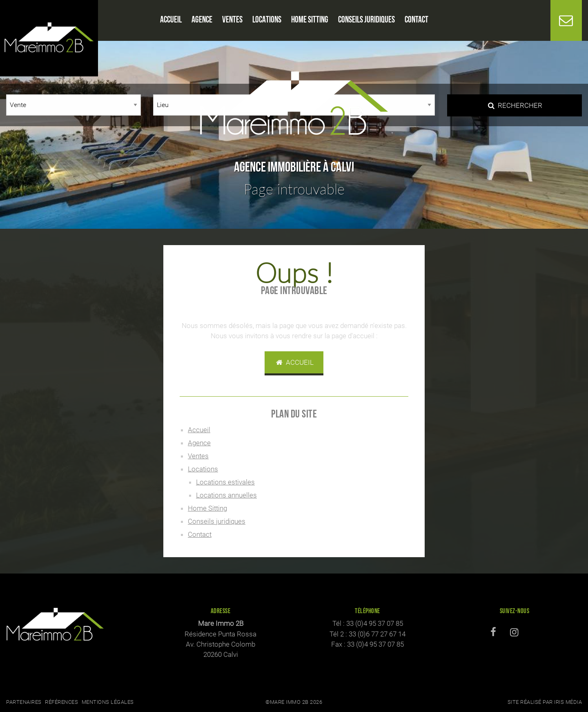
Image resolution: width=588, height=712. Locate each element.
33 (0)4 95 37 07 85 (375, 623)
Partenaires (24, 702)
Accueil (294, 362)
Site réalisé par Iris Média (545, 702)
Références (61, 702)
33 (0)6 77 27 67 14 (377, 634)
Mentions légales (108, 702)
